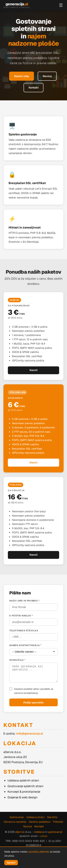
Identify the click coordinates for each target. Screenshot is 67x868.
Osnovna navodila (15, 822)
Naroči (33, 370)
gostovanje (55, 832)
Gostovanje (17, 817)
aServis (20, 832)
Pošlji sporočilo (33, 702)
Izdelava (39, 832)
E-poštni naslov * (21, 616)
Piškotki (58, 822)
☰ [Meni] (61, 5)
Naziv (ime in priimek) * (24, 601)
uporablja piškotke (39, 852)
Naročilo (52, 817)
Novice (47, 76)
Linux (44, 836)
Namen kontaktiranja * (25, 645)
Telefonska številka (24, 631)
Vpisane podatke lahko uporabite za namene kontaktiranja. (33, 691)
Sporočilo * (17, 660)
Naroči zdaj (22, 76)
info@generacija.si (30, 733)
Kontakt (34, 88)
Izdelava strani (35, 817)
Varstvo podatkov (39, 822)
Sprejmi (11, 863)
